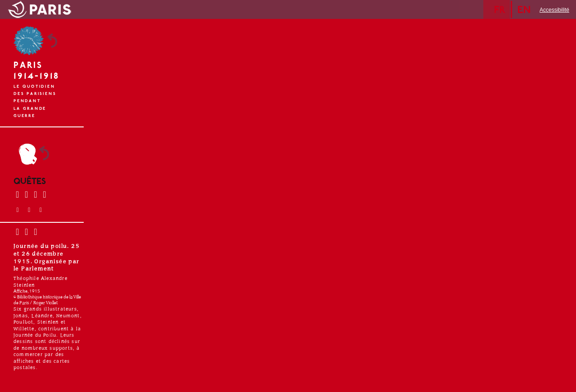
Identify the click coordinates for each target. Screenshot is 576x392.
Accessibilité (554, 10)
